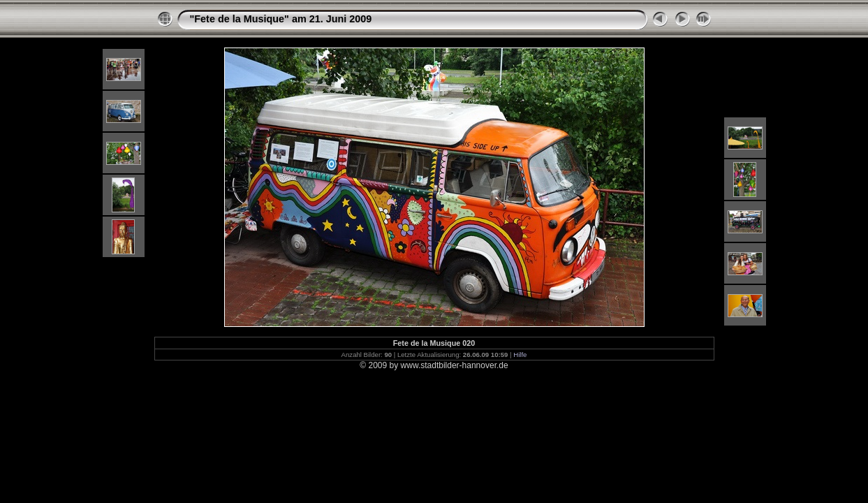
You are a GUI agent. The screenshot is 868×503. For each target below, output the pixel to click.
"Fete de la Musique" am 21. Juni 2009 (281, 19)
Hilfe (520, 355)
